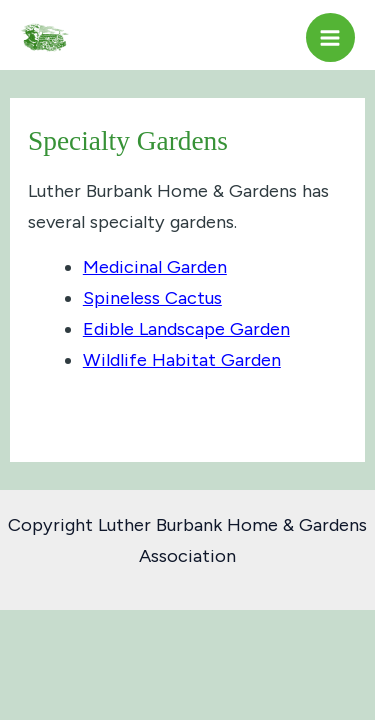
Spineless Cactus (152, 298)
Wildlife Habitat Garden (182, 360)
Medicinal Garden (155, 267)
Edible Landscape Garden (186, 329)
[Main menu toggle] (330, 37)
